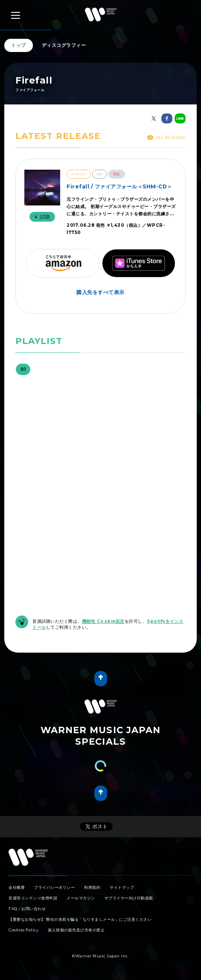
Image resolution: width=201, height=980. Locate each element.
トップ (19, 45)
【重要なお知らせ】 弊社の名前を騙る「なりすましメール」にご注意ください (80, 919)
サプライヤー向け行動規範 (129, 898)
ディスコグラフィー (64, 45)
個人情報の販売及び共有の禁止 (76, 930)
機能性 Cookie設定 (103, 621)
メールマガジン (81, 898)
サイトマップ (122, 887)
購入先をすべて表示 (100, 292)
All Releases (166, 137)
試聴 (41, 217)
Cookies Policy (23, 930)
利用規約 (92, 887)
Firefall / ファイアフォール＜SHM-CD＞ (119, 186)
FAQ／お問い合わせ (27, 909)
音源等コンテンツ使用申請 (33, 898)
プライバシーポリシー (54, 887)
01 (23, 369)
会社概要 (17, 887)
